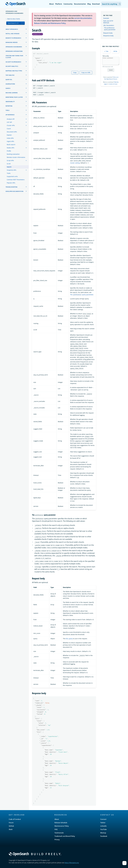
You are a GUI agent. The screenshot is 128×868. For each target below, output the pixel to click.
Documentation (80, 4)
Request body (108, 33)
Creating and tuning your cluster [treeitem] (14, 57)
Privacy (57, 840)
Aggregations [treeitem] (10, 84)
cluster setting (75, 163)
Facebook (104, 836)
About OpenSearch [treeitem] (12, 29)
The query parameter (82, 295)
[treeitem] (26, 29)
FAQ (56, 829)
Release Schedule (61, 823)
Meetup (103, 833)
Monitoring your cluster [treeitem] (14, 97)
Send (111, 70)
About (51, 4)
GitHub (11, 826)
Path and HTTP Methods (108, 22)
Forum (11, 823)
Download (96, 4)
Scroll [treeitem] (9, 164)
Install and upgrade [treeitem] (12, 34)
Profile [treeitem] (9, 151)
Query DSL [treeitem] (9, 80)
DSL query (69, 639)
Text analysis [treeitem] (10, 75)
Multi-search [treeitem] (11, 145)
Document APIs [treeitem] (12, 132)
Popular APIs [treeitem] (11, 183)
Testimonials (59, 833)
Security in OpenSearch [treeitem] (13, 62)
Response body (108, 36)
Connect (103, 819)
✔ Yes (106, 51)
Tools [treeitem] (8, 110)
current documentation (83, 18)
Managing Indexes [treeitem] (12, 42)
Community (68, 4)
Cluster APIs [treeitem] (11, 125)
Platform (59, 4)
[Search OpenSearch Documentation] (111, 4)
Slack (11, 829)
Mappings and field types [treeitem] (14, 71)
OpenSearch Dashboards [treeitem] (14, 47)
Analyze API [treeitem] (11, 119)
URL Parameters (109, 25)
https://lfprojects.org (72, 863)
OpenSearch (16, 4)
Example (106, 18)
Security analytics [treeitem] (12, 66)
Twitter (103, 823)
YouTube (103, 829)
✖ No (115, 51)
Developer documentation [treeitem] (14, 191)
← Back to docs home (13, 19)
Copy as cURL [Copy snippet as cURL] (86, 72)
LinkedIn (103, 826)
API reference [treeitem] (10, 115)
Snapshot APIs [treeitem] (12, 170)
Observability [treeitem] (10, 102)
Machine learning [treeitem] (12, 93)
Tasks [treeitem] (9, 173)
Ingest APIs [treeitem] (10, 141)
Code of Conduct (15, 819)
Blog (89, 4)
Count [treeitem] (9, 129)
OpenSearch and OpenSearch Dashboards (14, 12)
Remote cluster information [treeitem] (16, 157)
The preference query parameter (110, 29)
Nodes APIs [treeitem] (11, 148)
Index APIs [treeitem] (10, 138)
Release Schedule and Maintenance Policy (50, 23)
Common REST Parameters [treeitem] (16, 180)
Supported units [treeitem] (12, 176)
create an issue (113, 84)
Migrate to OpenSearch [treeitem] (13, 38)
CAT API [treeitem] (9, 122)
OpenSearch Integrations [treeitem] (14, 51)
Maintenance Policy (62, 826)
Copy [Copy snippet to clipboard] (75, 72)
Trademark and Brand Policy (65, 836)
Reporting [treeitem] (9, 106)
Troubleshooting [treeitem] (11, 187)
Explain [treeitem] (9, 135)
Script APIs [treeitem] (10, 160)
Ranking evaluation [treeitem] (13, 154)
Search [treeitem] (8, 88)
